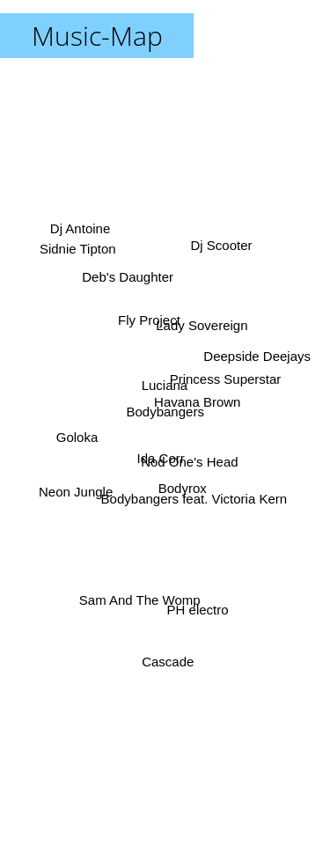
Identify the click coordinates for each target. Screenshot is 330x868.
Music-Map (97, 36)
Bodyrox (183, 490)
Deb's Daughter (128, 275)
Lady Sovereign (201, 329)
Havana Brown (202, 399)
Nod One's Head (190, 462)
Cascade (168, 655)
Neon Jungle (76, 490)
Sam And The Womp (139, 598)
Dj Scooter (220, 252)
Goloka (79, 440)
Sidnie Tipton (76, 251)
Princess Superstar (224, 381)
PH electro (195, 597)
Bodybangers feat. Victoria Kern (197, 504)
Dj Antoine (82, 230)
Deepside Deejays (257, 358)
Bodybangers (165, 412)
